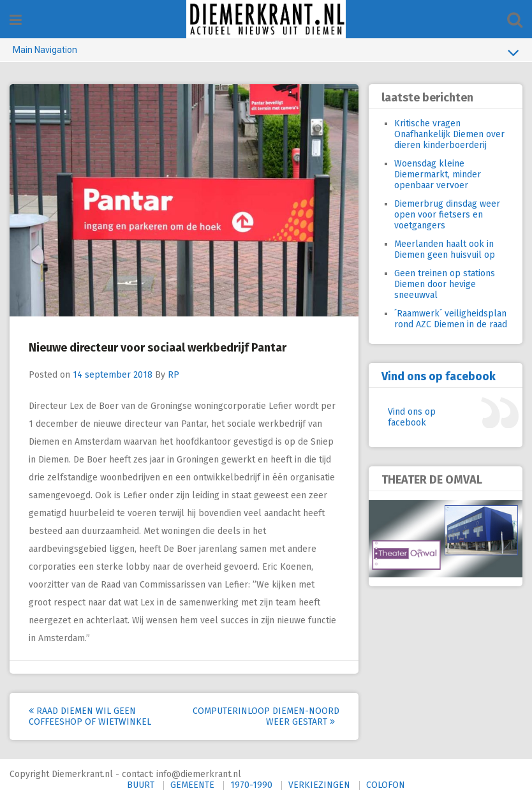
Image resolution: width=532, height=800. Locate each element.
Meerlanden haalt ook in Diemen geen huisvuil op (445, 249)
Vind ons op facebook (439, 376)
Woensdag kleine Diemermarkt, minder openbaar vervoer (438, 174)
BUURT (141, 785)
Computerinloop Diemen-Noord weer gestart (266, 716)
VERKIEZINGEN (319, 785)
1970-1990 (251, 785)
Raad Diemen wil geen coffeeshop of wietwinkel (90, 716)
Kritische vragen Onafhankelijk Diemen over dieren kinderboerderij (449, 134)
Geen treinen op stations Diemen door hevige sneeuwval (445, 284)
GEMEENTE (192, 785)
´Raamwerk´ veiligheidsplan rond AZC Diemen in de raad (451, 319)
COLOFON (386, 785)
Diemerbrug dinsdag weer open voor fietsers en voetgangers (447, 215)
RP (174, 375)
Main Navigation (266, 52)
